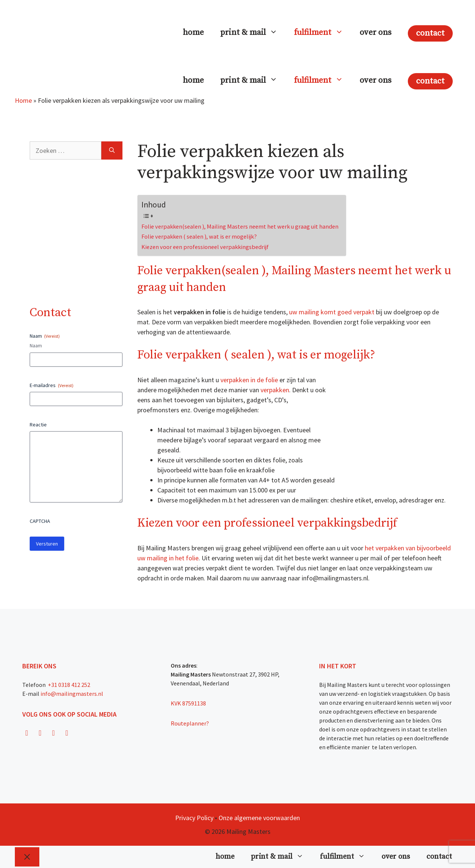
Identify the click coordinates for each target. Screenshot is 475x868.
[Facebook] (27, 733)
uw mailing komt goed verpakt (332, 312)
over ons (376, 32)
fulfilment (323, 33)
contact (430, 33)
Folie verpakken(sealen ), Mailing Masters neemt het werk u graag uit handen (240, 226)
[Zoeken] (112, 150)
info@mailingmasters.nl (72, 694)
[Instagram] (40, 733)
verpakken (275, 390)
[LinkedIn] (67, 733)
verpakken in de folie (250, 380)
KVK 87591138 (188, 703)
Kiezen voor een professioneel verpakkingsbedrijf (205, 247)
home (193, 32)
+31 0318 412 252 (68, 685)
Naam (36, 346)
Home (23, 100)
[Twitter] (53, 733)
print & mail (253, 33)
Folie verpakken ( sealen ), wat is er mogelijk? (199, 236)
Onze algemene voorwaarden (259, 818)
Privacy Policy (194, 818)
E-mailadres (52, 385)
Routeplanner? (190, 723)
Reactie (38, 425)
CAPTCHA (40, 521)
